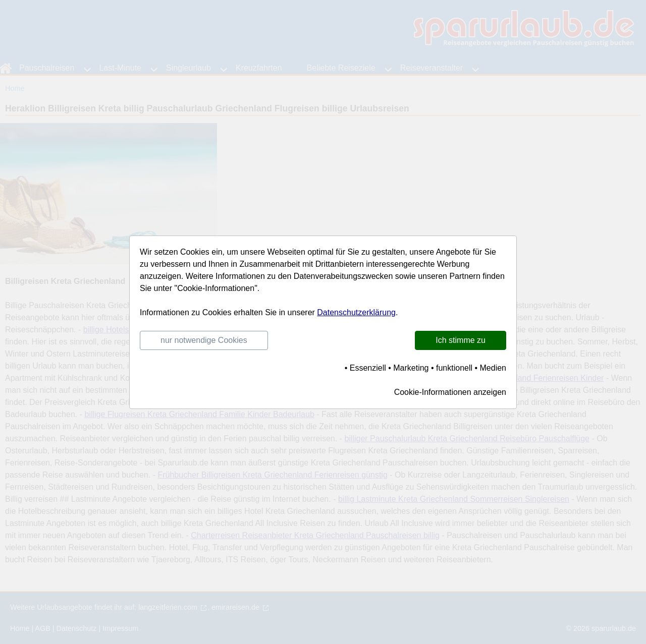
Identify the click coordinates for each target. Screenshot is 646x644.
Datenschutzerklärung (356, 312)
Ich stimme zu (461, 340)
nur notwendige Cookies (204, 340)
